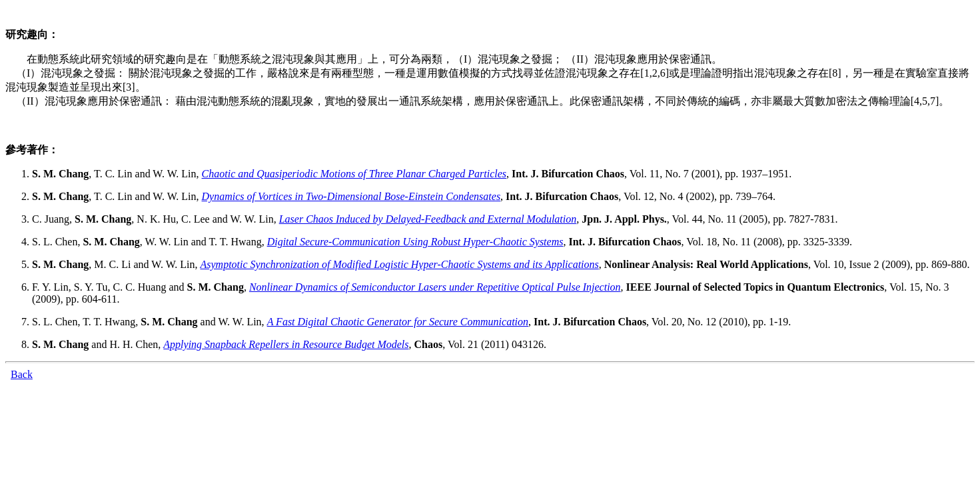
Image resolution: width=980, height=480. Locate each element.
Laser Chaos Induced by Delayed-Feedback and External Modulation (428, 219)
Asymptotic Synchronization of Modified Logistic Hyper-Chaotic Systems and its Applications (399, 264)
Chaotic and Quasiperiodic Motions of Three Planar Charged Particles (354, 174)
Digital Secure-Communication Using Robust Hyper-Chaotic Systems (415, 242)
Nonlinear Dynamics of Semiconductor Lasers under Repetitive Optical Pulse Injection (435, 287)
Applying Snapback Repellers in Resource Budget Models (286, 344)
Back (22, 374)
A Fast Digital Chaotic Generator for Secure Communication (398, 322)
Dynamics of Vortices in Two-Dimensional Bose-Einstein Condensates (351, 196)
